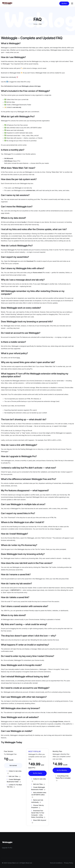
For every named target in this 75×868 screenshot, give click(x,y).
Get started (13, 766)
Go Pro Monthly (62, 771)
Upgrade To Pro (7, 848)
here (39, 86)
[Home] (7, 3)
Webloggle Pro (6, 121)
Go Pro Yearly (37, 774)
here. (19, 358)
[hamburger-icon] (72, 3)
